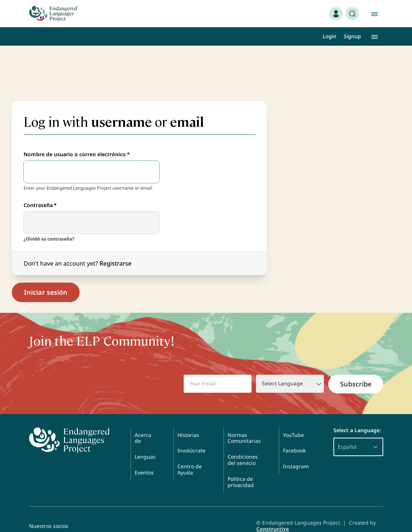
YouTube (293, 421)
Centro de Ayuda (190, 455)
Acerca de (143, 424)
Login (330, 36)
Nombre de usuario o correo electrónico (77, 141)
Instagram (296, 452)
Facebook (294, 437)
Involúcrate (191, 437)
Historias (188, 421)
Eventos (144, 458)
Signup (352, 36)
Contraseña (40, 191)
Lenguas (145, 443)
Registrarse (116, 249)
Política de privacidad (241, 468)
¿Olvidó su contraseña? (49, 225)
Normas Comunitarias (244, 424)
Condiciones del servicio (243, 446)
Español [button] (358, 433)
